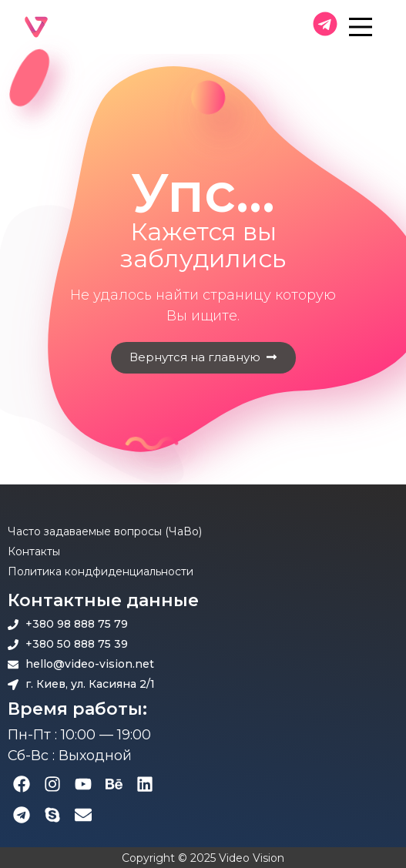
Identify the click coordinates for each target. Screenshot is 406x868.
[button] (203, 358)
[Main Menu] (374, 27)
